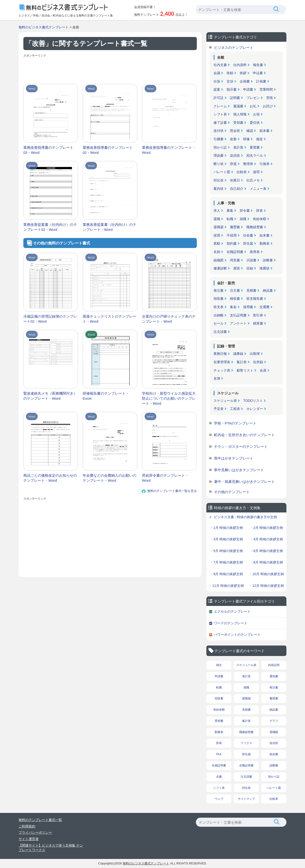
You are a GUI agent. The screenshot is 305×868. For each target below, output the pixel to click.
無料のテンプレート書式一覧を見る (172, 491)
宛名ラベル (255, 155)
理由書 (219, 155)
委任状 (255, 123)
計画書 (261, 81)
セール (219, 323)
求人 (217, 211)
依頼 (230, 73)
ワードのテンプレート (231, 623)
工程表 (235, 409)
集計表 (242, 362)
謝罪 (256, 172)
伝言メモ (253, 180)
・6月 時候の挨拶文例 (266, 551)
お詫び (268, 106)
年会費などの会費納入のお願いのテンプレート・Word (109, 478)
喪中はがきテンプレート (234, 458)
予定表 (219, 409)
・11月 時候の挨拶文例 (226, 586)
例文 (219, 665)
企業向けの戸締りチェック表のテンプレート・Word (169, 319)
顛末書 (264, 131)
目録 (250, 268)
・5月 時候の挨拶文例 (226, 551)
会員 (263, 370)
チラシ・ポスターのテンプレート (241, 447)
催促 (259, 139)
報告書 (258, 65)
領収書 (219, 299)
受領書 (238, 123)
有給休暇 (259, 219)
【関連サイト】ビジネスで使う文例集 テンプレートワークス (51, 848)
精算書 (258, 323)
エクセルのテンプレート (232, 611)
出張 (217, 81)
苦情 (269, 98)
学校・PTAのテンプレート (235, 423)
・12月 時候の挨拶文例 (266, 586)
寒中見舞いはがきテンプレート (239, 470)
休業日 (235, 180)
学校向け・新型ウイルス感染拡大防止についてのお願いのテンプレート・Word (169, 398)
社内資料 (240, 65)
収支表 (219, 307)
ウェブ (219, 799)
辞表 (259, 211)
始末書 (264, 235)
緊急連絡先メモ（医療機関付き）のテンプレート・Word (50, 396)
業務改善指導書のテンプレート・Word (169, 150)
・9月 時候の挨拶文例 (226, 574)
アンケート (238, 323)
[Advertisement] (110, 70)
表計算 (238, 147)
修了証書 (220, 123)
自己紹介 (237, 189)
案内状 (219, 189)
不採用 (232, 235)
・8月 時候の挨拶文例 (266, 562)
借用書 (248, 307)
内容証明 (274, 665)
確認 (250, 131)
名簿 (217, 378)
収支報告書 (255, 299)
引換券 (264, 164)
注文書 (235, 290)
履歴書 (235, 227)
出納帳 (219, 315)
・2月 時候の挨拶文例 (266, 528)
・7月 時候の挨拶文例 (226, 562)
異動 (217, 243)
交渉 (230, 81)
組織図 (219, 260)
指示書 (232, 89)
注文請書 (220, 332)
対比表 (219, 180)
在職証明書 (235, 252)
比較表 (242, 172)
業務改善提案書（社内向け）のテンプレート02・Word (50, 227)
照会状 (235, 131)
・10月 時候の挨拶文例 (266, 574)
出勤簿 (255, 354)
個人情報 (240, 114)
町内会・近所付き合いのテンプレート (244, 435)
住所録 (258, 362)
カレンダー (255, 409)
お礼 (253, 106)
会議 (217, 73)
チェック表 (222, 370)
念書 (219, 777)
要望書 (255, 147)
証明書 (235, 98)
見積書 (251, 290)
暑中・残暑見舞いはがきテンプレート (244, 482)
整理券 (248, 164)
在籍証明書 (219, 765)
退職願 (274, 732)
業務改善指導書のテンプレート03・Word (48, 150)
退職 (217, 219)
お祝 (256, 114)
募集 (230, 211)
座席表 (255, 252)
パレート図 (222, 172)
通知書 (274, 676)
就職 (243, 219)
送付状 (219, 131)
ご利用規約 (27, 826)
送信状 (235, 155)
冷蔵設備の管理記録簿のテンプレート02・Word (50, 319)
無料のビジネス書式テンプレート (44, 27)
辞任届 (248, 243)
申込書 (258, 73)
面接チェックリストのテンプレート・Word (109, 319)
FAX (219, 754)
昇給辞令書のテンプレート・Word (165, 478)
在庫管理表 (222, 362)
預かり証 (220, 147)
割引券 (258, 315)
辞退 (233, 164)
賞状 (237, 268)
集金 (233, 307)
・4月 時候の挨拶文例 (266, 539)
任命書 (248, 235)
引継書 (219, 139)
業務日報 (220, 354)
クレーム (220, 106)
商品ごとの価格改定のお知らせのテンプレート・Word (50, 478)
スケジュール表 (225, 401)
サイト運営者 (29, 839)
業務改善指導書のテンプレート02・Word (108, 150)
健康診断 (220, 268)
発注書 (219, 290)
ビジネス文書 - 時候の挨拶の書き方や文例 (245, 517)
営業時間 (266, 89)
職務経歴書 (255, 227)
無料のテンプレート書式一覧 (40, 820)
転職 (230, 219)
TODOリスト (253, 401)
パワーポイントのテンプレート (237, 635)
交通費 (264, 307)
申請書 (248, 89)
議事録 (238, 354)
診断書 (268, 260)
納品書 (268, 290)
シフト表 (220, 114)
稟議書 (238, 106)
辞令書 (245, 211)
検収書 (235, 299)
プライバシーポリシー (35, 832)
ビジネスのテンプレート (234, 48)
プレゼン (253, 98)
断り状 (219, 164)
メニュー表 (258, 189)
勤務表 (264, 243)
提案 (217, 89)
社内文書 (220, 65)
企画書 (245, 81)
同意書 (235, 260)
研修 (246, 139)
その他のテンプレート (232, 492)
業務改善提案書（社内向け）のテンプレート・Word (109, 227)
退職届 (219, 227)
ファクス (246, 743)
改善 (233, 139)
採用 (217, 235)
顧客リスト (245, 370)
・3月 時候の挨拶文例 (226, 539)
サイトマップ (246, 799)
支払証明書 (238, 315)
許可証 (219, 98)
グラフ (274, 721)
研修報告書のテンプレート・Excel (106, 396)
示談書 (251, 260)
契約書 (232, 243)
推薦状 (264, 268)
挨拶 (243, 73)
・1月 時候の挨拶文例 (226, 528)
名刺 (217, 252)
